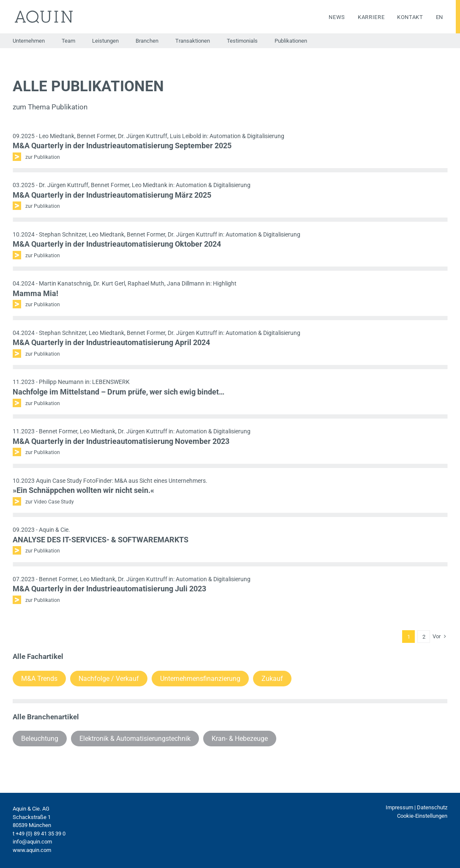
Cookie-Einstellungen (422, 816)
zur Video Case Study (50, 502)
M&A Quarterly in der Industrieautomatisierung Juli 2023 (109, 589)
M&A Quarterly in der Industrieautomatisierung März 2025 (112, 195)
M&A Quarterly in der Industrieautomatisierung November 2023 (121, 441)
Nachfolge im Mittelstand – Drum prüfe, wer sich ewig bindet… (118, 392)
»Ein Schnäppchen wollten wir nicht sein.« (83, 490)
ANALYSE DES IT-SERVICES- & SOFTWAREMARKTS (101, 540)
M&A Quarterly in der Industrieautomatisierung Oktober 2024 (117, 244)
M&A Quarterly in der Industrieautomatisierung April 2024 (111, 342)
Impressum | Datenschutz (416, 807)
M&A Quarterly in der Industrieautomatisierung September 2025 (122, 146)
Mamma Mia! (35, 293)
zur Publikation (43, 157)
